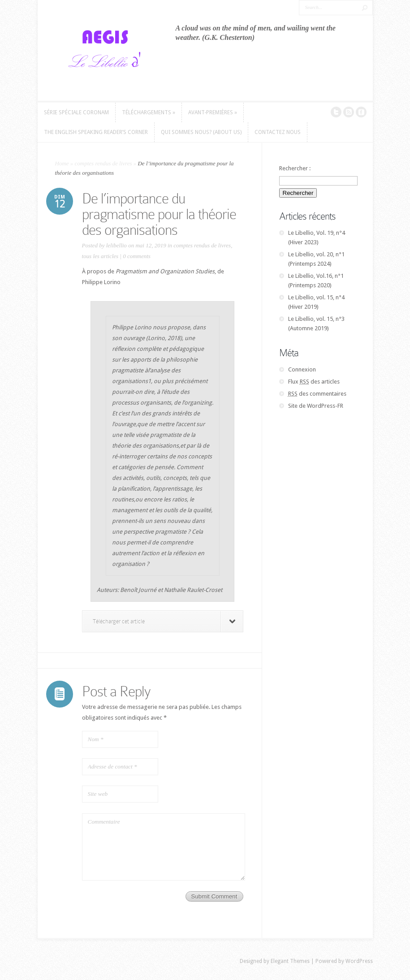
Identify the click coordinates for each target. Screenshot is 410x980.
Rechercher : (295, 168)
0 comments (137, 256)
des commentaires (317, 394)
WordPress (359, 961)
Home (62, 163)
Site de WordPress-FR (316, 406)
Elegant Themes (290, 961)
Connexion (302, 369)
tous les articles (100, 256)
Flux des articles (314, 382)
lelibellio (117, 245)
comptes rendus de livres (104, 163)
